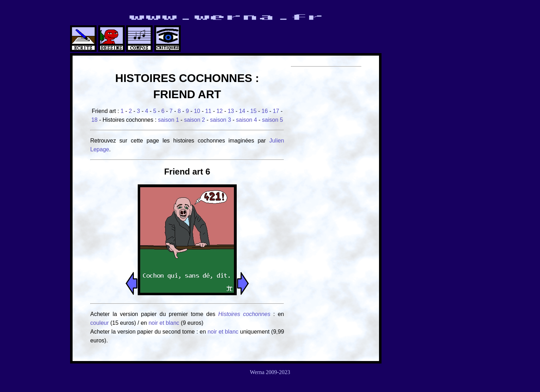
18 (94, 120)
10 (197, 111)
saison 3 (221, 120)
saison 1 (169, 120)
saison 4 (247, 120)
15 (253, 111)
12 (219, 111)
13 (231, 111)
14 (242, 111)
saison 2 (194, 120)
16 (265, 111)
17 (276, 111)
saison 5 (273, 120)
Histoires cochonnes (244, 314)
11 (208, 111)
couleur (100, 323)
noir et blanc (164, 323)
